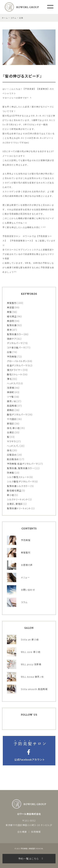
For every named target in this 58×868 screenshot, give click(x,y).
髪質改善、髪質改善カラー (21, 468)
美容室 (11, 307)
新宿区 (11, 423)
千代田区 (12, 419)
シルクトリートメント (17, 499)
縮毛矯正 (12, 316)
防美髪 (11, 473)
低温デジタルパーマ (17, 365)
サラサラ (11, 441)
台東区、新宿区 (15, 504)
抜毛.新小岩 (13, 428)
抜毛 (9, 450)
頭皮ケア (12, 339)
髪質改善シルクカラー (18, 486)
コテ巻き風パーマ (16, 347)
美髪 (9, 312)
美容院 (11, 321)
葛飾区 (11, 410)
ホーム (5, 18)
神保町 (11, 392)
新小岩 (11, 495)
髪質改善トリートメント (19, 508)
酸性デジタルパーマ (17, 414)
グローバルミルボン (17, 361)
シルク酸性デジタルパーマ (20, 481)
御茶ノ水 (12, 401)
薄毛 (9, 379)
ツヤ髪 (10, 397)
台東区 (11, 432)
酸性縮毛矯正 (14, 490)
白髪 (9, 352)
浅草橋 (11, 388)
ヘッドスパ (12, 383)
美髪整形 (12, 303)
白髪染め (12, 455)
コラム (14, 18)
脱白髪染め (13, 459)
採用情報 (36, 832)
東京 (9, 330)
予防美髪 (12, 356)
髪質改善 (12, 325)
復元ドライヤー (15, 370)
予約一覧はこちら (28, 859)
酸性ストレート (15, 374)
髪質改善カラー (15, 334)
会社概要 (22, 832)
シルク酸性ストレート (18, 477)
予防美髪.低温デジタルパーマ (22, 464)
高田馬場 (12, 406)
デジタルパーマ (15, 343)
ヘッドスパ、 (13, 446)
